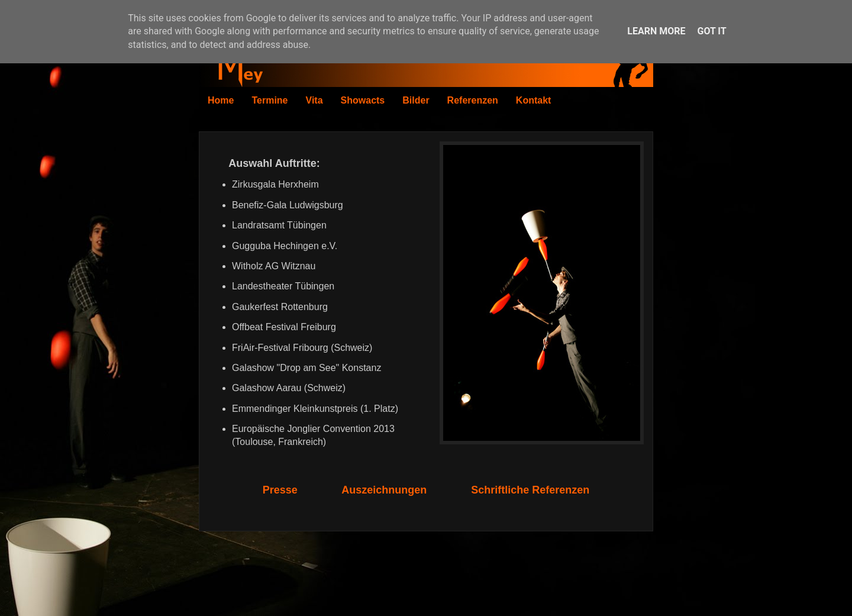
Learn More (656, 31)
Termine (270, 100)
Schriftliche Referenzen (530, 490)
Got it (711, 31)
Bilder (416, 100)
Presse (280, 490)
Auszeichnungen (384, 490)
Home (221, 100)
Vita (314, 100)
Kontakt (534, 100)
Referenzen (473, 100)
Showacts (363, 100)
